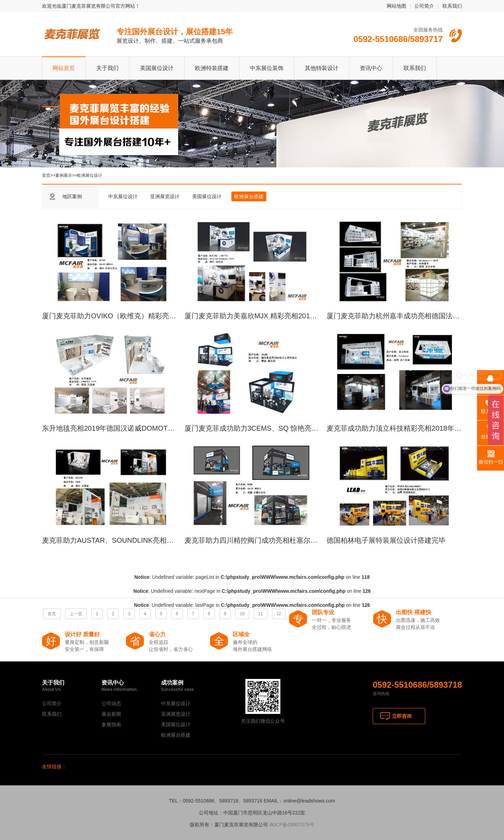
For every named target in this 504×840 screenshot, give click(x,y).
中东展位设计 (123, 196)
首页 (46, 175)
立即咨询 (402, 716)
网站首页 (64, 68)
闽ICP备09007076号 (292, 825)
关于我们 (107, 68)
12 (279, 614)
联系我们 (452, 6)
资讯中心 (371, 68)
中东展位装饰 (267, 68)
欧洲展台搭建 (249, 196)
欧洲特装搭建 (212, 68)
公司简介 (424, 6)
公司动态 (111, 703)
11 (261, 614)
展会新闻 (111, 714)
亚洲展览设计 (165, 196)
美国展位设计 (157, 68)
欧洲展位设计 (90, 175)
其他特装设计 (322, 68)
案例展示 (64, 175)
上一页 (76, 614)
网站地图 (397, 6)
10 (242, 614)
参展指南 (111, 724)
